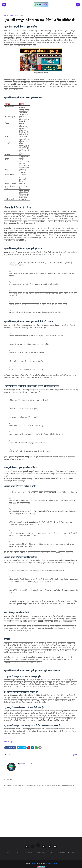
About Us (17, 853)
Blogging (33, 863)
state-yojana (9, 16)
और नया (9, 755)
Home (8, 853)
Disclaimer (72, 853)
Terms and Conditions (57, 853)
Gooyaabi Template (52, 863)
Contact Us (28, 853)
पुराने (74, 755)
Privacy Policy (40, 853)
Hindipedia (29, 764)
